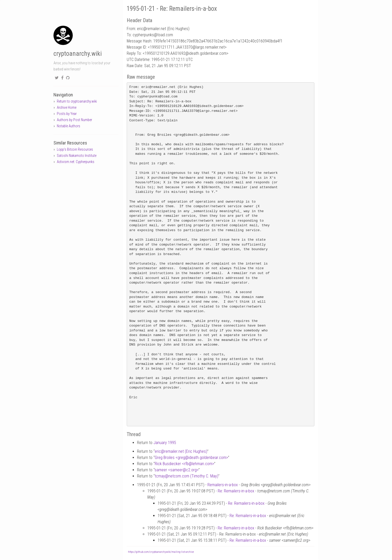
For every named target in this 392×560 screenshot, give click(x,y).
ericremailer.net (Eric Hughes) (181, 451)
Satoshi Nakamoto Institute (77, 156)
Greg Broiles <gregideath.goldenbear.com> (191, 458)
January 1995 (165, 443)
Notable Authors (69, 126)
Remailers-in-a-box (223, 485)
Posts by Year (67, 114)
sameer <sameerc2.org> (176, 470)
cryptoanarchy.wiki (78, 54)
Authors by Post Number (74, 120)
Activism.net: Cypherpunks (76, 162)
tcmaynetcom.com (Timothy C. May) (186, 476)
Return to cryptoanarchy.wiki (77, 101)
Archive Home (67, 107)
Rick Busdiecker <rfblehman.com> (184, 464)
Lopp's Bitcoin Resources (75, 149)
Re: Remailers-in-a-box (236, 491)
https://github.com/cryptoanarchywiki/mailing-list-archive (161, 552)
